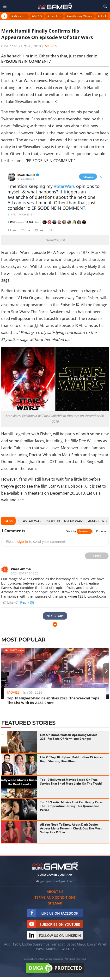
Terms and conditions (55, 897)
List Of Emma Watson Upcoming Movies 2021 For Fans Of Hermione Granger (69, 737)
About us (55, 892)
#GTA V (37, 16)
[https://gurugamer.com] (55, 866)
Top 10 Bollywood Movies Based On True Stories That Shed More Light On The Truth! (71, 782)
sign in (23, 542)
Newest (84, 531)
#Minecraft (19, 16)
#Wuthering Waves (79, 16)
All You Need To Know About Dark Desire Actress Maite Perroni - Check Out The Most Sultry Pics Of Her (71, 828)
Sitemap (55, 903)
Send (97, 556)
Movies (51, 46)
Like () (10, 602)
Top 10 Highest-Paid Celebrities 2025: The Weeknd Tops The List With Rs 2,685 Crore (53, 700)
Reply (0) (27, 602)
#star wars (74, 521)
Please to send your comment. (36, 542)
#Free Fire (54, 16)
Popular (101, 531)
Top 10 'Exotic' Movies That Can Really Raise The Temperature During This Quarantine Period (71, 806)
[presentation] (18, 521)
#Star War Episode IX (41, 521)
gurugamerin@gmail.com (57, 881)
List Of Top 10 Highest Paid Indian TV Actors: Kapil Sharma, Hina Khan (72, 759)
